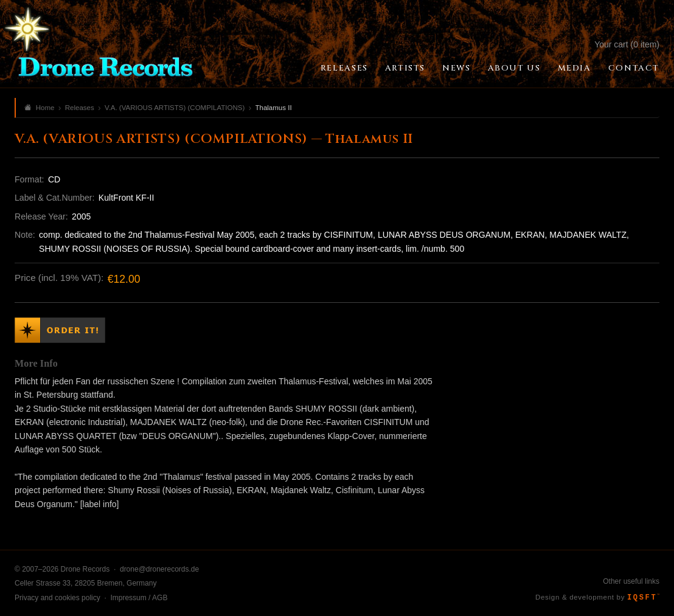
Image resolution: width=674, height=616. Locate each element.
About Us (514, 68)
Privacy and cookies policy (57, 598)
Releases (344, 68)
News (456, 68)
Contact (634, 68)
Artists (405, 68)
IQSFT (643, 598)
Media (575, 68)
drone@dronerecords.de (159, 569)
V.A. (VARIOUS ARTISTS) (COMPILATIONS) (175, 108)
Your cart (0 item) (627, 44)
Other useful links (631, 581)
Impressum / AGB (139, 598)
